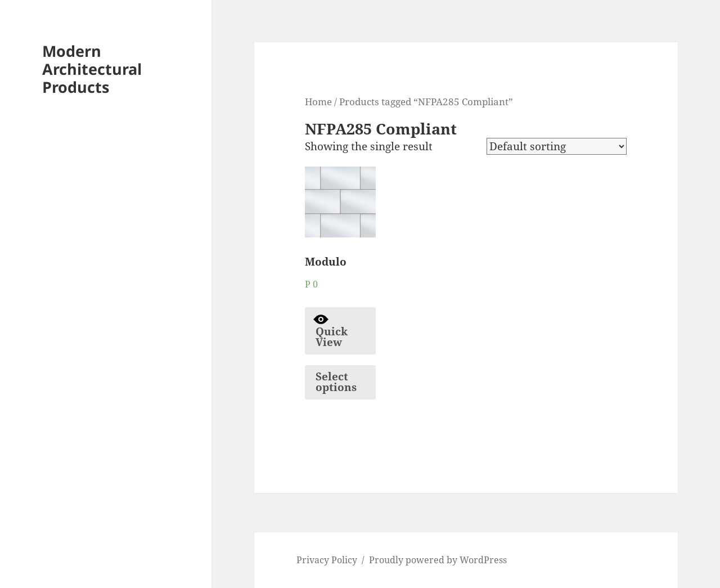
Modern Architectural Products (92, 69)
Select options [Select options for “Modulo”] (336, 382)
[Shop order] (557, 146)
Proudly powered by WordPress (438, 560)
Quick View (330, 331)
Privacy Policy (327, 560)
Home (318, 101)
